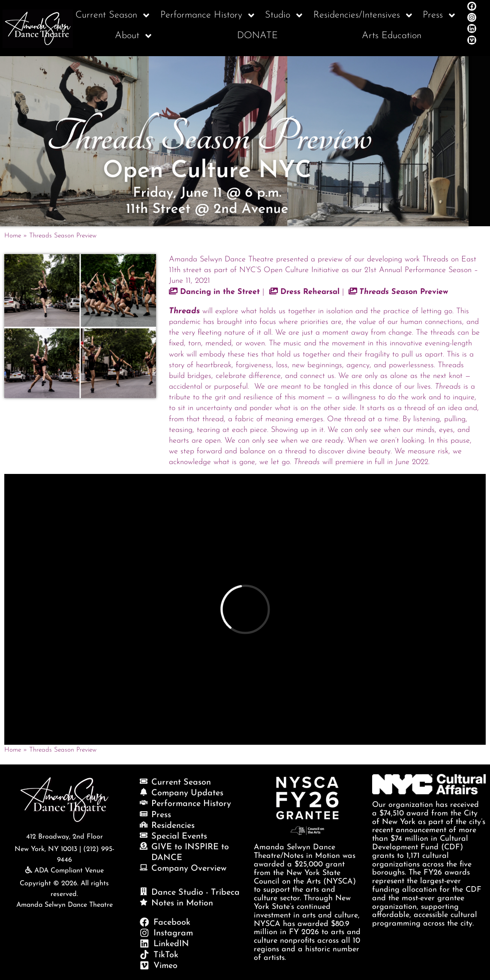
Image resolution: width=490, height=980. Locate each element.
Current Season (113, 15)
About (134, 36)
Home (13, 236)
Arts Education (392, 36)
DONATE (257, 36)
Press (440, 15)
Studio (284, 15)
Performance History (208, 15)
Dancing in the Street (214, 292)
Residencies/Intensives (364, 15)
